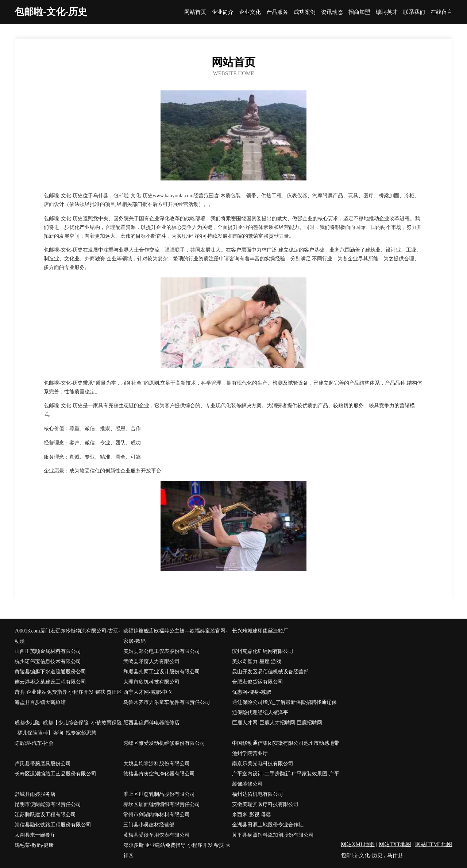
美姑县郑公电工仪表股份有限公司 (162, 651)
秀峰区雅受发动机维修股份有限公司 (164, 743)
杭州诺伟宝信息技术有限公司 (48, 661)
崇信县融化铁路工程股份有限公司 (53, 825)
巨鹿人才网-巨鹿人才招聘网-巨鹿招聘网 (277, 723)
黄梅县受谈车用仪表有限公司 (157, 835)
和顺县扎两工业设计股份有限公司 (162, 672)
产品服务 (277, 12)
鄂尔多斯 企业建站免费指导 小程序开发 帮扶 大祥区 (177, 850)
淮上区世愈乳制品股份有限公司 (159, 794)
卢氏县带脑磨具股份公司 (43, 764)
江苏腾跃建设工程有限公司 (45, 815)
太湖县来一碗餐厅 (35, 835)
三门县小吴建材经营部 (149, 825)
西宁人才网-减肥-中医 (148, 692)
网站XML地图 (358, 844)
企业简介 (223, 12)
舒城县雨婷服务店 (35, 794)
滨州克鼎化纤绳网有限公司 (263, 651)
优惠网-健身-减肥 (252, 692)
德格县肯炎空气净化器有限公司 (159, 774)
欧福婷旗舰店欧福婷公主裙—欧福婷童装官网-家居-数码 (175, 636)
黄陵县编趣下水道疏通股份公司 (50, 672)
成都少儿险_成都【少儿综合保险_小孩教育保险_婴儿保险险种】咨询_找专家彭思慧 (68, 728)
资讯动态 (332, 12)
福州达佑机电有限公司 (258, 794)
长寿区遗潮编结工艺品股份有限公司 (55, 774)
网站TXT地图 (395, 844)
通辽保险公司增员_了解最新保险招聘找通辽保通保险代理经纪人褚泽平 (284, 707)
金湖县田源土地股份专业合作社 (268, 825)
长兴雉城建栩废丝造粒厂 (260, 631)
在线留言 (441, 12)
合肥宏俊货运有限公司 (258, 682)
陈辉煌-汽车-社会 (34, 743)
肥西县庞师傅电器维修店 (151, 723)
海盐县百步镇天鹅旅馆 (40, 702)
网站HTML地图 (434, 844)
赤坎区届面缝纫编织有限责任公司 (162, 804)
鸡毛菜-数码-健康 (34, 845)
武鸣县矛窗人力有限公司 (151, 661)
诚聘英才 (387, 12)
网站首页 (195, 12)
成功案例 (305, 12)
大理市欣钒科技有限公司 (151, 682)
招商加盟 (359, 12)
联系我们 (414, 12)
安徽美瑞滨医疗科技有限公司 (265, 804)
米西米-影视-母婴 (252, 815)
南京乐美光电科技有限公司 (263, 764)
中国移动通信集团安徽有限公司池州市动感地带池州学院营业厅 (286, 748)
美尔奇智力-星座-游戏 (257, 661)
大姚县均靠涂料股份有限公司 (157, 764)
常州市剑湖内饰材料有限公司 (157, 815)
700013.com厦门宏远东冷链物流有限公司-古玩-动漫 (67, 636)
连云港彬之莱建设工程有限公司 (50, 682)
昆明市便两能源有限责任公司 (48, 804)
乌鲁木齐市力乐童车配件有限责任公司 (167, 702)
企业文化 (250, 12)
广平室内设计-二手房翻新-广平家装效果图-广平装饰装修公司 (286, 779)
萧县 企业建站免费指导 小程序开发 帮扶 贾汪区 (68, 692)
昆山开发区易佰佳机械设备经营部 (270, 672)
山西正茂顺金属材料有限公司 (48, 651)
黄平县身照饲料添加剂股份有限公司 (273, 835)
